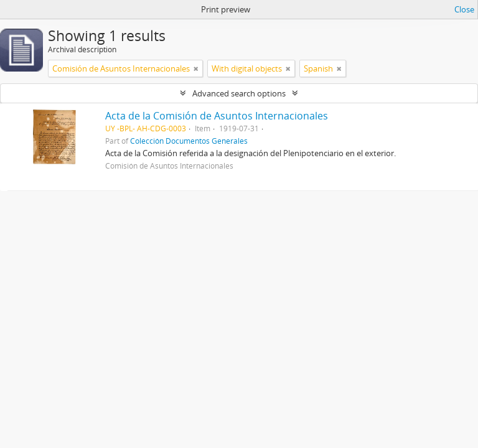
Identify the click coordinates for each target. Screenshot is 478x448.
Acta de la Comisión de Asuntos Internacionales (217, 116)
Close (464, 9)
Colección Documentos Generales (189, 141)
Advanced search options (239, 93)
